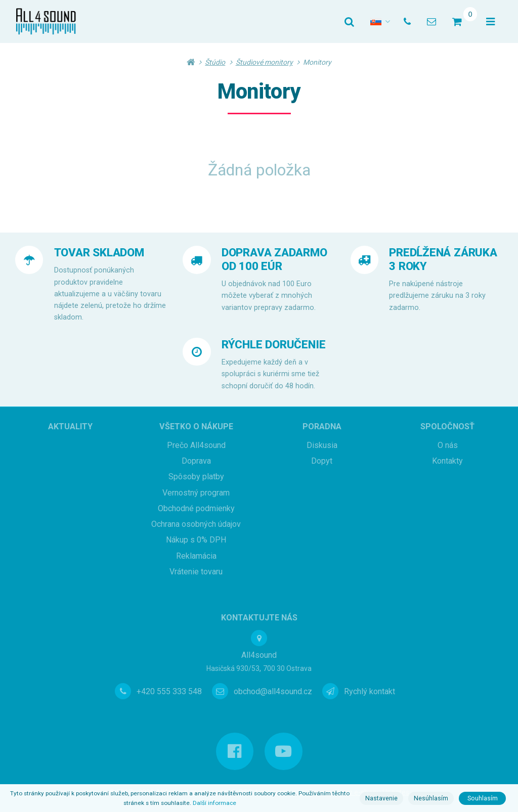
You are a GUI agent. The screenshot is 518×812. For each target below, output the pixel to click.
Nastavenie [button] (381, 798)
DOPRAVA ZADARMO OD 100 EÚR (274, 259)
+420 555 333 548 (169, 691)
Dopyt (322, 461)
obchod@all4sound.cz (273, 691)
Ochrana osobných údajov (196, 524)
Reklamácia (196, 556)
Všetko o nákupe (196, 426)
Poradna (322, 426)
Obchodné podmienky (196, 508)
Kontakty (447, 461)
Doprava (196, 461)
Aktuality (70, 426)
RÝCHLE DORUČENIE (273, 344)
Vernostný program (196, 493)
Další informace (214, 803)
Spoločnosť (447, 426)
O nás (448, 445)
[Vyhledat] (349, 22)
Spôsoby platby (196, 477)
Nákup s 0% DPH (196, 540)
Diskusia (322, 445)
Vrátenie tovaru (196, 572)
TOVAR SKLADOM (99, 252)
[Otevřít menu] (490, 22)
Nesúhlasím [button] (431, 798)
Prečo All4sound (196, 445)
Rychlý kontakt (370, 691)
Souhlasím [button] (483, 798)
